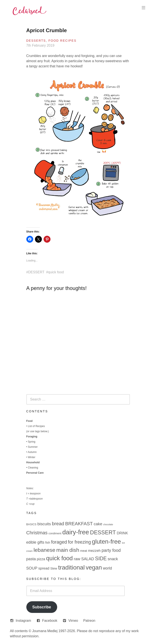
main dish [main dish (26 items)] (68, 550)
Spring (32, 442)
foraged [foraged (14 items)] (59, 542)
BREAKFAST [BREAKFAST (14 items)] (79, 524)
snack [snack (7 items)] (113, 559)
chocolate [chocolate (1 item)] (108, 524)
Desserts (36, 41)
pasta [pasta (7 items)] (31, 559)
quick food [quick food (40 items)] (59, 558)
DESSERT (36, 272)
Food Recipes (63, 41)
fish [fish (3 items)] (48, 543)
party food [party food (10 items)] (111, 550)
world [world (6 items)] (107, 568)
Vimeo (73, 621)
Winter (32, 457)
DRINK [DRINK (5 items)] (122, 533)
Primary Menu (143, 8)
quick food (56, 272)
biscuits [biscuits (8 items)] (44, 524)
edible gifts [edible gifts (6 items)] (35, 542)
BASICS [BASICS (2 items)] (31, 524)
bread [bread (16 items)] (58, 524)
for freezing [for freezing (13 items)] (80, 542)
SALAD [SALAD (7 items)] (88, 559)
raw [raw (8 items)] (77, 559)
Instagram (23, 621)
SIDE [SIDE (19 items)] (101, 559)
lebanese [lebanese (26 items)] (45, 550)
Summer (33, 447)
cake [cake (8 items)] (98, 524)
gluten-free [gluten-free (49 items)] (106, 541)
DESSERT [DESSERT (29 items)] (103, 532)
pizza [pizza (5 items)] (41, 559)
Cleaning (33, 468)
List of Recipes (36, 426)
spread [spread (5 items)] (44, 568)
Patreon (89, 621)
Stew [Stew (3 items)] (54, 568)
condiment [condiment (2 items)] (55, 533)
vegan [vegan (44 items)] (94, 567)
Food (29, 421)
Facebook (50, 621)
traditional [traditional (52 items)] (71, 567)
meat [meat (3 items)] (84, 551)
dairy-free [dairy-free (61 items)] (76, 532)
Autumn (32, 452)
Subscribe (42, 607)
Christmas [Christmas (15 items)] (37, 533)
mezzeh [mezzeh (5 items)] (94, 551)
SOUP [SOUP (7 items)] (32, 568)
